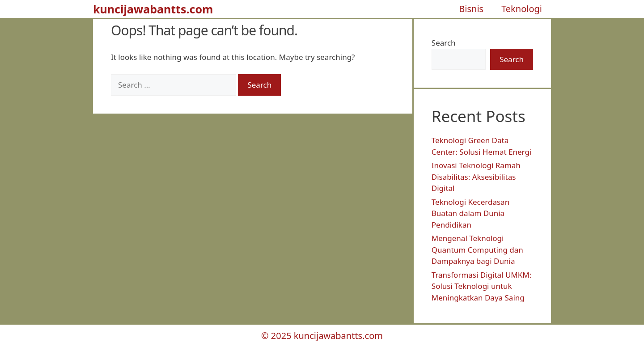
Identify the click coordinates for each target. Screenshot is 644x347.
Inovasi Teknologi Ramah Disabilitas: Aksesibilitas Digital (476, 177)
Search (444, 43)
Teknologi (522, 9)
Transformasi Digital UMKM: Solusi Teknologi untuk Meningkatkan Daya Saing (481, 286)
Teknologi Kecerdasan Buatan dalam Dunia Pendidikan (470, 213)
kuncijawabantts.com (153, 9)
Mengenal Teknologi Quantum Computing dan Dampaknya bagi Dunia (477, 250)
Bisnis (471, 9)
